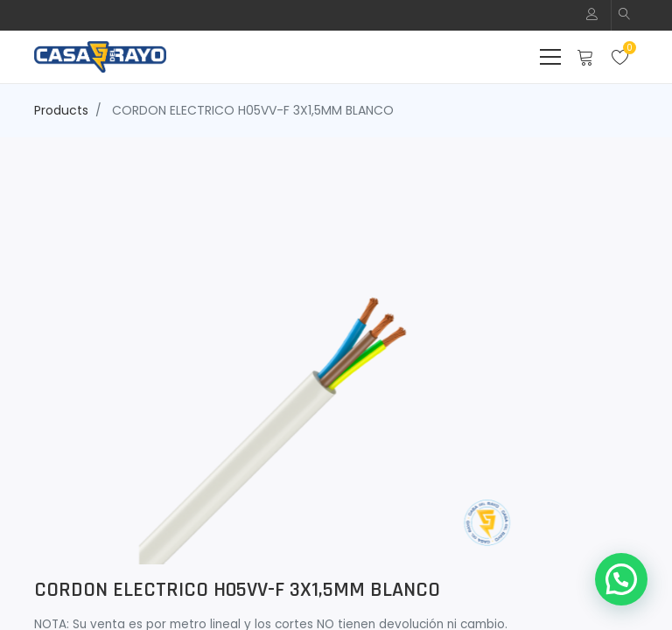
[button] (625, 15)
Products (61, 110)
